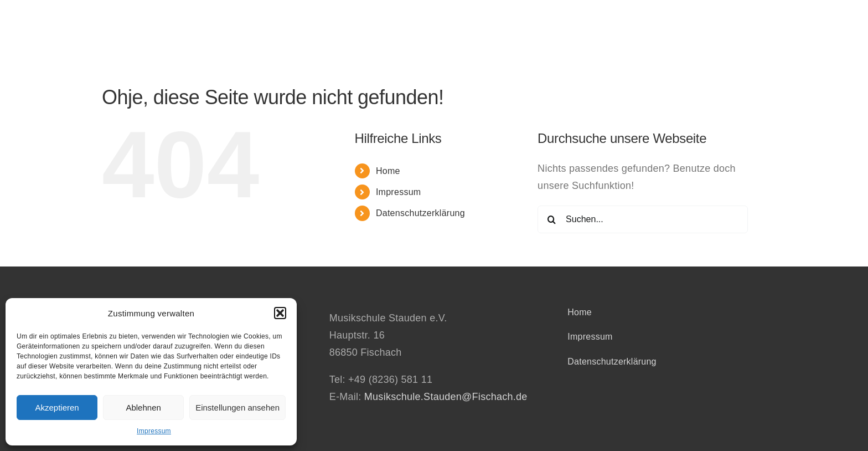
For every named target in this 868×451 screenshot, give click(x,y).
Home (388, 171)
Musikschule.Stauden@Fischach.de (446, 397)
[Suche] (551, 219)
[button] (280, 313)
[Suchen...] (643, 219)
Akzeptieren (57, 408)
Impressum (154, 431)
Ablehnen (143, 408)
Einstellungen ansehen (237, 408)
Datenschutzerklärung (420, 213)
